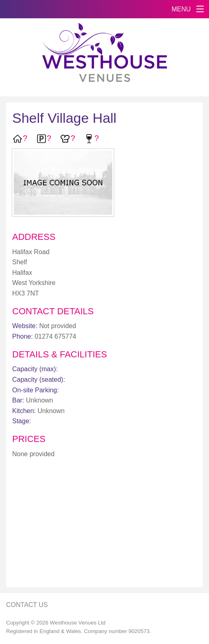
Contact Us (27, 605)
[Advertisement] (104, 524)
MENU (181, 9)
